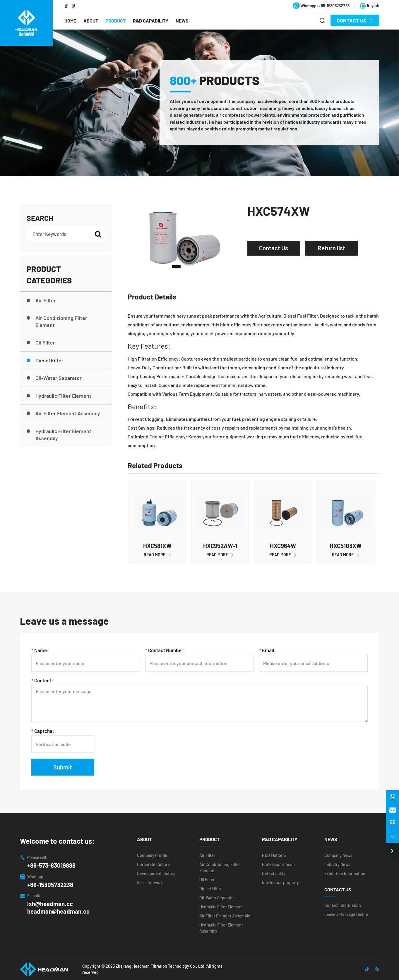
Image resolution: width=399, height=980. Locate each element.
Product (115, 21)
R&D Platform (274, 855)
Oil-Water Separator (54, 378)
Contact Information (343, 905)
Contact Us (355, 20)
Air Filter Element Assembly (63, 413)
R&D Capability (151, 21)
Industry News (337, 864)
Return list (331, 248)
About (91, 21)
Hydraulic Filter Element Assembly (59, 435)
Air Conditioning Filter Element (57, 321)
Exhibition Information (345, 873)
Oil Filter (41, 342)
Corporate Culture (153, 864)
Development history (156, 873)
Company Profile (152, 855)
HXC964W (283, 546)
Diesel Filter (45, 360)
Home (70, 21)
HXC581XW (157, 546)
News (182, 21)
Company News (338, 855)
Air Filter (41, 300)
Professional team (278, 864)
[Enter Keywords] (66, 234)
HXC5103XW (346, 546)
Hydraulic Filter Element (59, 396)
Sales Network (150, 882)
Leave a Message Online (346, 914)
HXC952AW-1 (220, 546)
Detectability (274, 873)
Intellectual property (280, 882)
